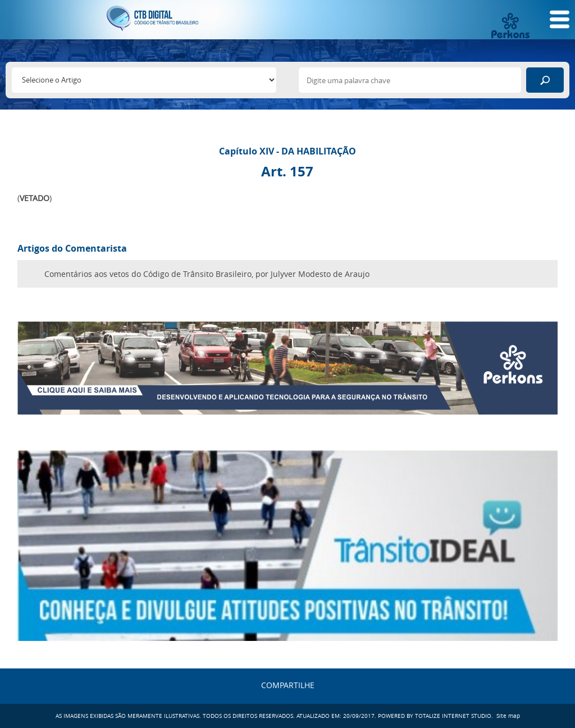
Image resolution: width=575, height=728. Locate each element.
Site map (508, 716)
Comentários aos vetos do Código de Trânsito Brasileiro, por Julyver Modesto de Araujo (207, 274)
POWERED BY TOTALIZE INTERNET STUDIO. (435, 716)
